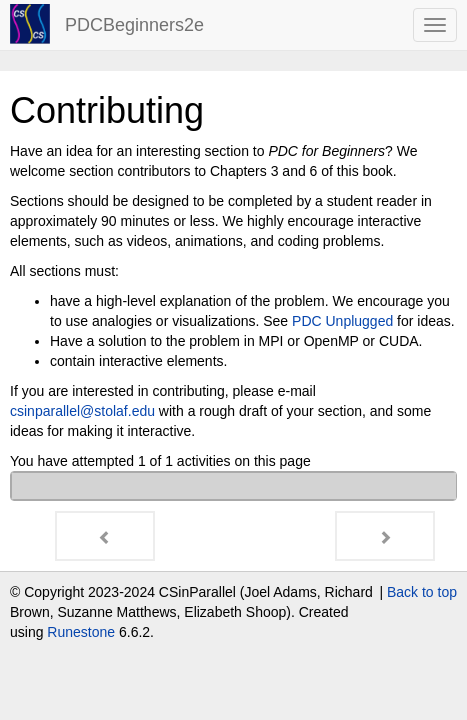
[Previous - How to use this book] (105, 536)
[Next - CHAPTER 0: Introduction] (385, 536)
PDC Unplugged (342, 321)
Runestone (81, 632)
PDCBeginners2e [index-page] (134, 25)
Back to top (422, 592)
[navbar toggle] (435, 25)
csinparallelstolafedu (82, 411)
